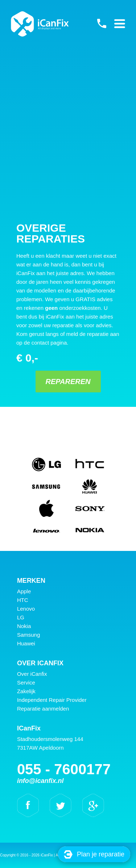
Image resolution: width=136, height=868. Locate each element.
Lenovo (26, 609)
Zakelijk (26, 691)
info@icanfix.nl (40, 781)
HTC (23, 600)
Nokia (24, 626)
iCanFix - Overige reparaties (40, 24)
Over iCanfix (32, 674)
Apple (24, 591)
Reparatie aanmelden (43, 709)
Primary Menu (120, 24)
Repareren (68, 382)
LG (21, 617)
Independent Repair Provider (52, 700)
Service (26, 682)
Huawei (26, 643)
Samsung (28, 635)
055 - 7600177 (102, 24)
